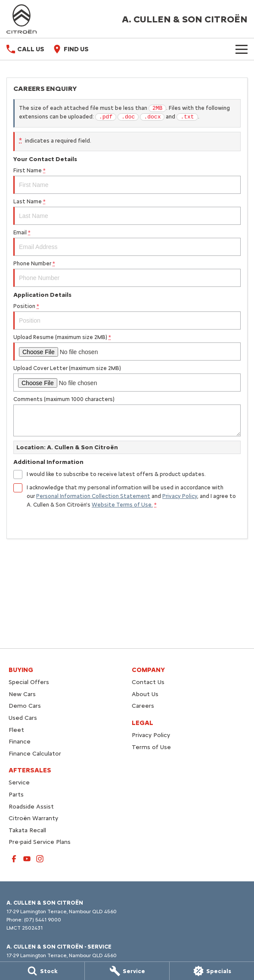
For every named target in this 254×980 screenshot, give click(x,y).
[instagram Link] (40, 859)
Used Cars (23, 718)
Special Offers (29, 682)
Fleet (16, 730)
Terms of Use (151, 747)
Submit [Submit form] (50, 523)
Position (127, 316)
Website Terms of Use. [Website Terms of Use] (122, 505)
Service (19, 782)
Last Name (127, 212)
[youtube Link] (27, 859)
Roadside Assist (31, 807)
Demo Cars (25, 706)
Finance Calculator (35, 754)
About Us (145, 694)
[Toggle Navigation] (242, 49)
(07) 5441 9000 (43, 920)
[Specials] (212, 971)
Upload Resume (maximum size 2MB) (127, 347)
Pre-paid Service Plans (40, 842)
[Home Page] (22, 19)
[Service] (127, 971)
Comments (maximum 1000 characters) (127, 416)
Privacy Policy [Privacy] (180, 496)
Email (127, 243)
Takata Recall (27, 830)
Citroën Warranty (33, 818)
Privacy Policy (151, 735)
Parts (16, 795)
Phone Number (127, 274)
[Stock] (42, 971)
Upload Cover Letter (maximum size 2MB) (127, 378)
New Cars (22, 694)
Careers (143, 706)
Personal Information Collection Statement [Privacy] (93, 496)
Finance (20, 742)
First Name (127, 180)
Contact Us (148, 682)
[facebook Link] (14, 859)
